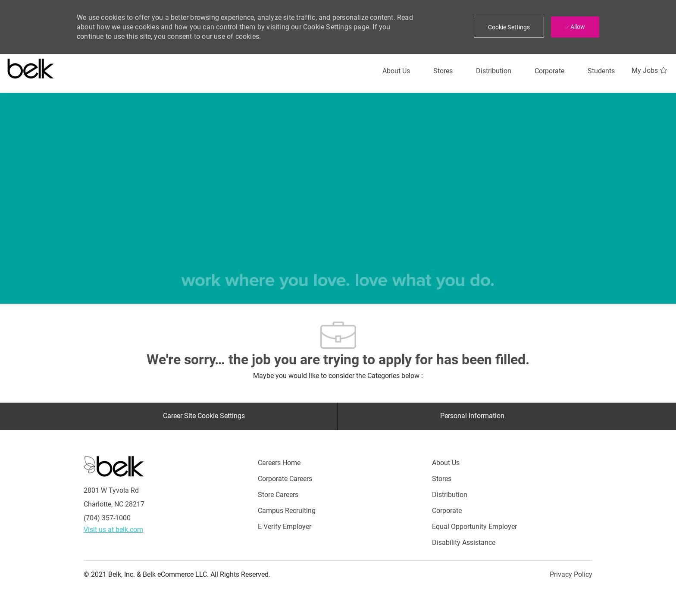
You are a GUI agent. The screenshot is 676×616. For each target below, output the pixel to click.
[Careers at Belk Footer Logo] (114, 466)
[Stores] (443, 71)
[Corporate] (549, 71)
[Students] (601, 71)
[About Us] (396, 71)
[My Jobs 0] (650, 71)
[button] (509, 27)
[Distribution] (494, 71)
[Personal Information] (472, 416)
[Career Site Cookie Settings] (204, 416)
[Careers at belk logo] (31, 67)
